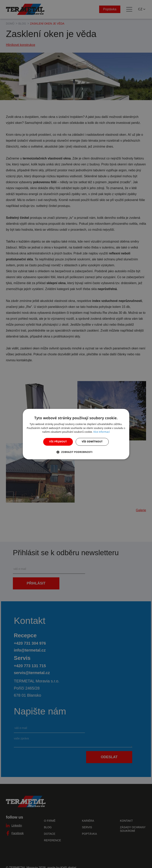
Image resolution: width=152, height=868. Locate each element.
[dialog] (76, 434)
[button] (76, 452)
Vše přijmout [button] (58, 442)
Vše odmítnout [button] (92, 442)
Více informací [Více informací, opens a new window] (102, 432)
